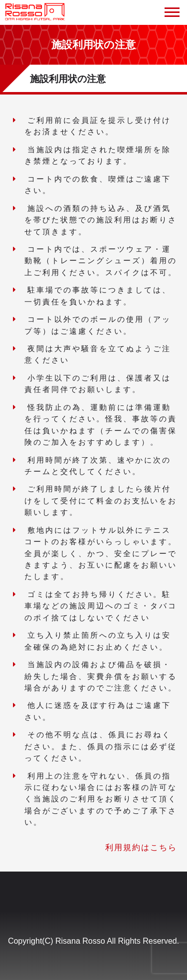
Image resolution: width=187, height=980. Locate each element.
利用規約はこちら (141, 847)
